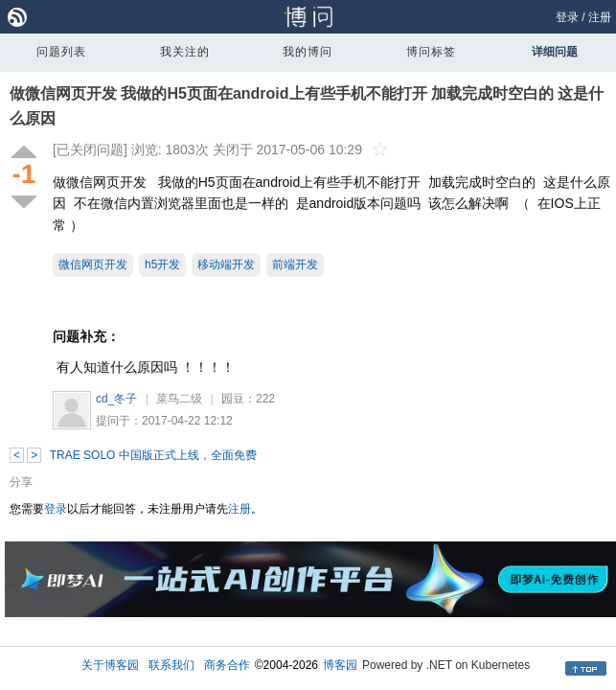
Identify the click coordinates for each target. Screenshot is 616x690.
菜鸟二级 (179, 399)
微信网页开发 (93, 264)
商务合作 (227, 665)
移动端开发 (226, 264)
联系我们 (171, 665)
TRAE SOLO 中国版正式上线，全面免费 (153, 455)
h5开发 (162, 264)
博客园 (340, 665)
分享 (21, 482)
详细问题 (555, 52)
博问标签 (431, 52)
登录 (567, 17)
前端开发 (295, 264)
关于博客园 (110, 665)
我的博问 (308, 52)
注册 (600, 17)
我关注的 (185, 52)
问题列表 (61, 52)
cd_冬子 (116, 399)
